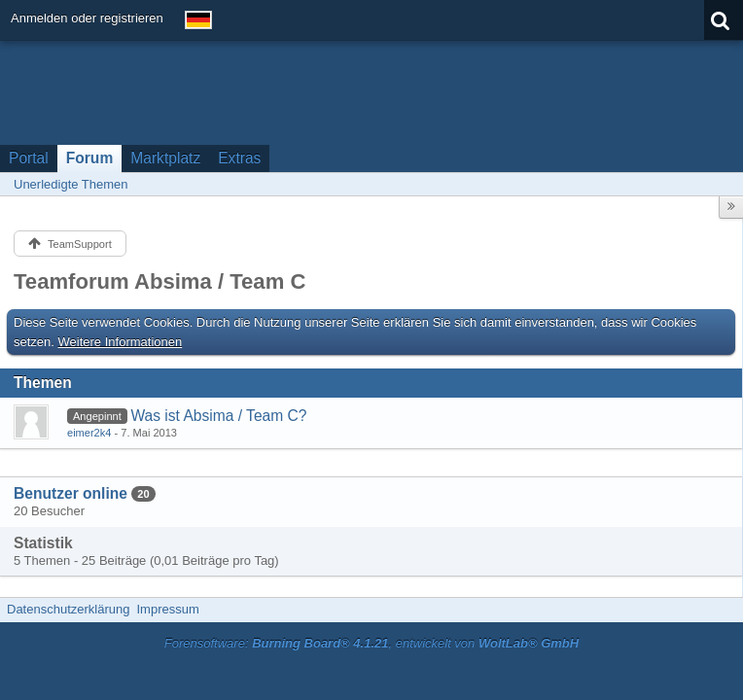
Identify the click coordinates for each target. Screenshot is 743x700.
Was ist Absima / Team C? (218, 416)
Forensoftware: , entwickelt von (371, 643)
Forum (90, 158)
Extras (239, 158)
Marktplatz (165, 158)
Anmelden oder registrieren (87, 18)
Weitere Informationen (121, 342)
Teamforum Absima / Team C (159, 281)
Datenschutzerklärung (68, 609)
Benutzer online (71, 493)
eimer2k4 (89, 433)
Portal (29, 158)
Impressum (167, 609)
